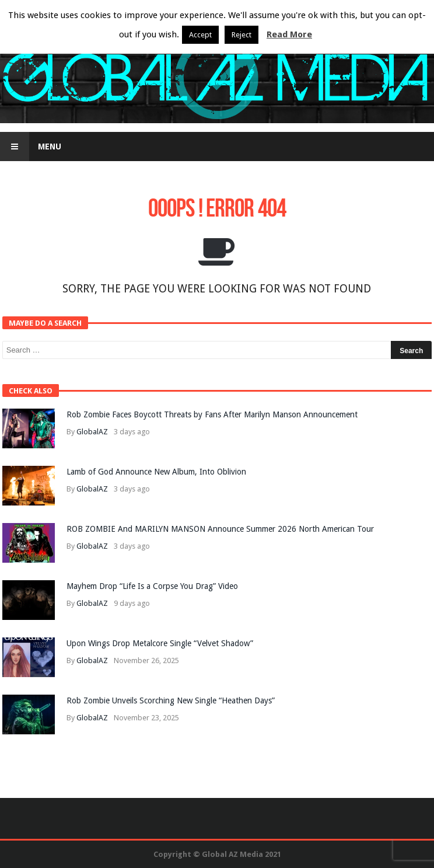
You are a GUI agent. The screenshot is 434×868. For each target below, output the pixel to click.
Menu (31, 147)
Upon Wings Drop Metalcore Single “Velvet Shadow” (160, 643)
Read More (289, 34)
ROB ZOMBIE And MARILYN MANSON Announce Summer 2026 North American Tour (220, 529)
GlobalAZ (92, 432)
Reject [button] (242, 35)
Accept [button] (200, 35)
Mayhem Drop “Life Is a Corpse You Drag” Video (152, 586)
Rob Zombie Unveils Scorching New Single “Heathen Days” (171, 700)
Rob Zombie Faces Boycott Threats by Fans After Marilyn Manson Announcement (212, 414)
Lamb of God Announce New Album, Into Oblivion (156, 472)
